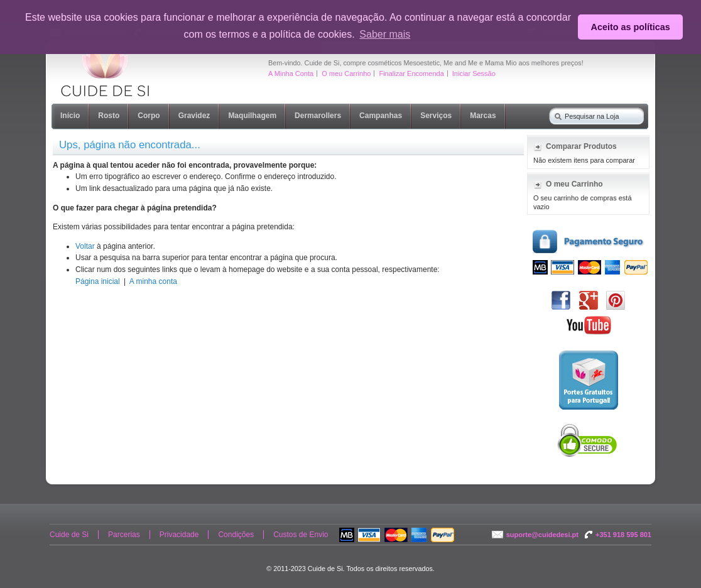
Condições (236, 535)
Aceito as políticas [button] (631, 27)
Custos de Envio (301, 535)
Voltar (85, 246)
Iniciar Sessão (474, 73)
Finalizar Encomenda (411, 73)
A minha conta (153, 281)
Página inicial (98, 281)
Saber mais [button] (385, 34)
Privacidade (179, 535)
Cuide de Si (69, 535)
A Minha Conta (291, 73)
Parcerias (124, 535)
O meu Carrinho (346, 73)
